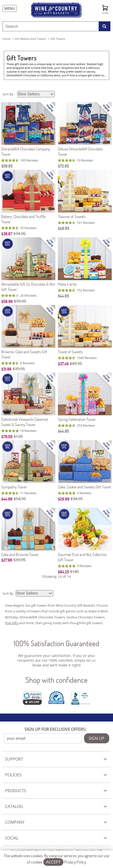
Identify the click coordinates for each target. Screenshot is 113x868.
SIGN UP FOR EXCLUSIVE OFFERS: (55, 729)
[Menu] (8, 8)
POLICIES (13, 775)
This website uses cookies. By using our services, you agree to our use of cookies (57, 859)
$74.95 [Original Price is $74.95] (20, 234)
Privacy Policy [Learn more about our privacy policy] (75, 862)
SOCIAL (12, 838)
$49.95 (64, 228)
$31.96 (6, 369)
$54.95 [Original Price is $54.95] (20, 499)
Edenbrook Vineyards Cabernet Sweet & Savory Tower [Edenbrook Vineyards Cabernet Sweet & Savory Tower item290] (25, 422)
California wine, (51, 75)
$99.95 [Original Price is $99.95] (20, 301)
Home (6, 39)
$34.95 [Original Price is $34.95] (77, 499)
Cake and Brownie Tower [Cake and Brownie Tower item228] (20, 554)
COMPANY (15, 822)
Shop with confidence (57, 680)
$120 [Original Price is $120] (18, 436)
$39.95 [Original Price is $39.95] (19, 369)
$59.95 (7, 166)
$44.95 (63, 296)
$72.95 (63, 166)
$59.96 (7, 301)
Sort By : (9, 94)
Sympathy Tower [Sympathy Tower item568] (14, 487)
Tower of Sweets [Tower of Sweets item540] (70, 352)
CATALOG (14, 806)
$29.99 (64, 499)
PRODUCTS (16, 791)
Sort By (8, 593)
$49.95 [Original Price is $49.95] (76, 364)
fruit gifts (12, 623)
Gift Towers (22, 58)
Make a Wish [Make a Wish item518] (67, 284)
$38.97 (7, 234)
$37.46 (63, 364)
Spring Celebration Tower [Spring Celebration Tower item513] (77, 419)
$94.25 (63, 572)
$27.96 (7, 560)
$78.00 (7, 437)
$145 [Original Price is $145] (74, 572)
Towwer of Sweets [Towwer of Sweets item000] (72, 216)
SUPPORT (14, 759)
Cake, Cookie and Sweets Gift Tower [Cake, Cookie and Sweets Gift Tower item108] (85, 487)
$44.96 (7, 499)
